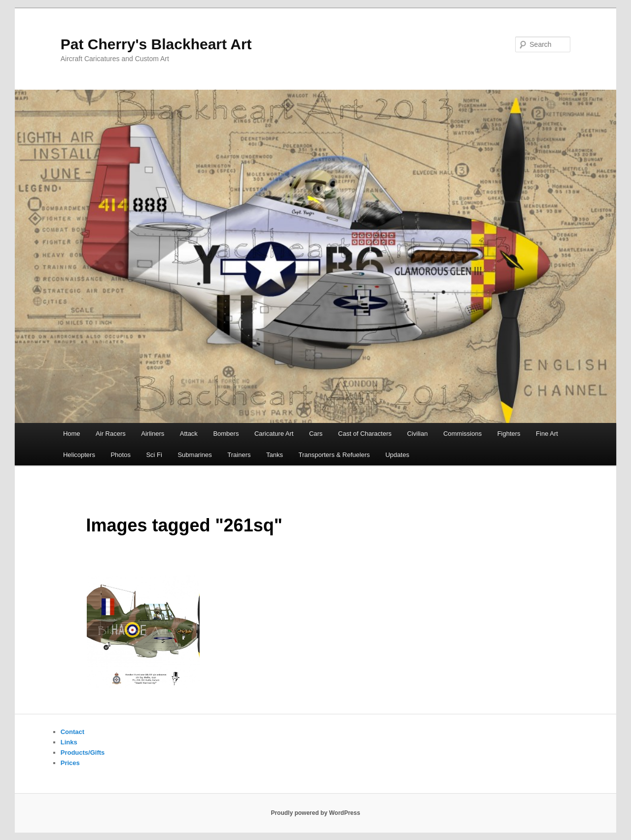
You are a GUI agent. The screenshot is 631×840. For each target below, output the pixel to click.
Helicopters (79, 455)
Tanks (275, 455)
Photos (120, 455)
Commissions (462, 434)
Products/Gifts (83, 752)
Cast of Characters (365, 434)
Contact (72, 732)
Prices (70, 763)
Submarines (194, 455)
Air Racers (111, 434)
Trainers (239, 455)
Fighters (509, 434)
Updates (397, 455)
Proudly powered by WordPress (315, 813)
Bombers (226, 434)
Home (72, 434)
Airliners (153, 434)
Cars (316, 434)
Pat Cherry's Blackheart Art (156, 44)
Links (69, 742)
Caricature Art (274, 434)
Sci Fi (154, 455)
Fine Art (547, 434)
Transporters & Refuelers (334, 455)
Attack (189, 434)
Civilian (418, 434)
